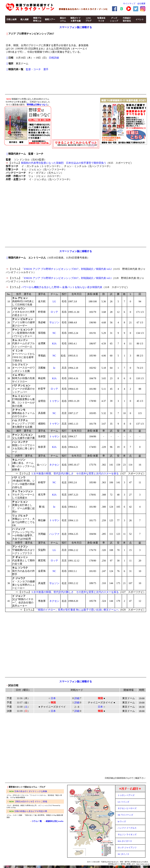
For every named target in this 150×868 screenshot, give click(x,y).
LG (54, 301)
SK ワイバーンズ (125, 815)
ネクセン (54, 465)
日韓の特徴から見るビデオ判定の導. (31, 811)
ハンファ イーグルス (127, 828)
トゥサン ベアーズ (126, 795)
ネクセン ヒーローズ (127, 808)
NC (54, 333)
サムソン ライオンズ (127, 834)
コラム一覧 (37, 821)
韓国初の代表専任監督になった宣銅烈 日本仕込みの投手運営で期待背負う (64, 163)
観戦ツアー (50, 19)
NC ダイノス (123, 854)
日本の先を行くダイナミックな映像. (31, 791)
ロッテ (54, 312)
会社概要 (141, 4)
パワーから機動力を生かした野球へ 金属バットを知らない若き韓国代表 (62, 287)
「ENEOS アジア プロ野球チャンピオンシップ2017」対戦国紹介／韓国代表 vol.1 (67, 278)
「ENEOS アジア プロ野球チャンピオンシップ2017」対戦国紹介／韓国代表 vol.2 (67, 269)
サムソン (54, 322)
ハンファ (54, 534)
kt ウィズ (122, 821)
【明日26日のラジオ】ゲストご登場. (31, 802)
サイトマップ (129, 4)
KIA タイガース (125, 841)
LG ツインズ (123, 802)
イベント (140, 19)
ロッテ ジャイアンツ (127, 848)
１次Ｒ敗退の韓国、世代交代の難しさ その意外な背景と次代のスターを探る (75, 473)
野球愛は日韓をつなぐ (37, 105)
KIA (54, 344)
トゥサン (54, 401)
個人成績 (24, 19)
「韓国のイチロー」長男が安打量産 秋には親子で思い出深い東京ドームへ (77, 610)
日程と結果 (12, 19)
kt (54, 368)
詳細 (77, 698)
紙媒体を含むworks (55, 821)
